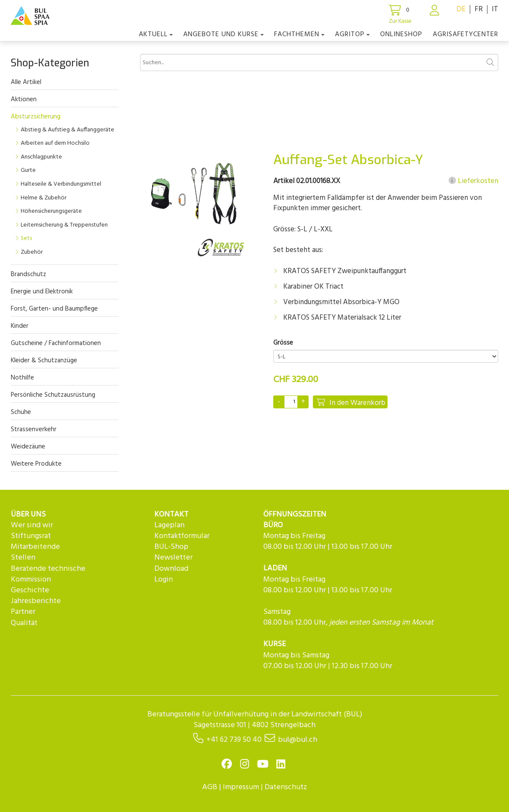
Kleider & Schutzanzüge (44, 361)
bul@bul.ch (298, 740)
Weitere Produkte (36, 464)
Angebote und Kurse (223, 34)
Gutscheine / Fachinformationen (56, 343)
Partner (23, 612)
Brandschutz (28, 274)
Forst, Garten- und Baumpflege (54, 309)
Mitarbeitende (35, 547)
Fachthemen (299, 34)
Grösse (283, 343)
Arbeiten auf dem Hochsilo (55, 143)
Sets (26, 238)
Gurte (28, 170)
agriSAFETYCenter (465, 34)
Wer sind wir (32, 525)
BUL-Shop (171, 547)
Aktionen (24, 100)
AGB (210, 787)
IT (495, 9)
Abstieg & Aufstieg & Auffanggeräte (67, 130)
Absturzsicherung (36, 117)
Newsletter (173, 558)
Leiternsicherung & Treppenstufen (64, 225)
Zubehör (32, 252)
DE (461, 9)
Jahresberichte (36, 601)
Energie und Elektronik (42, 292)
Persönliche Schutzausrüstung (53, 395)
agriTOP (352, 34)
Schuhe (21, 412)
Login (164, 580)
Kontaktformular (182, 536)
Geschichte (30, 590)
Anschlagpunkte (41, 157)
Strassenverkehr (34, 429)
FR (479, 9)
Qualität (24, 623)
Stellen (23, 558)
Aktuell (156, 34)
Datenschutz (286, 787)
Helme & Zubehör (44, 198)
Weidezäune (28, 447)
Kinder (20, 326)
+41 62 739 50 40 (234, 740)
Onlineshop (401, 34)
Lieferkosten (473, 181)
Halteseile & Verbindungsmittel (61, 184)
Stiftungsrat (31, 536)
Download (171, 569)
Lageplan (169, 525)
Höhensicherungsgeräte (51, 211)
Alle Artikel (26, 82)
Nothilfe (22, 378)
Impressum (241, 787)
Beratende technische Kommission (48, 574)
